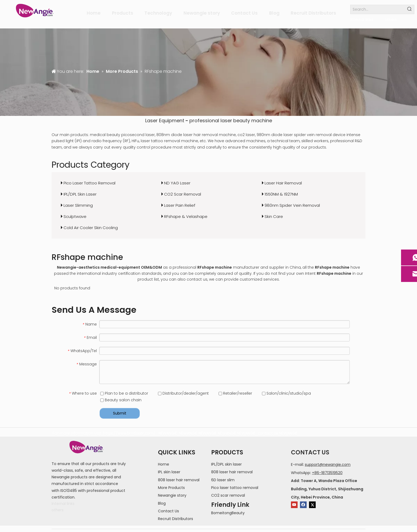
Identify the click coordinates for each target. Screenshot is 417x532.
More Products (171, 488)
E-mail (297, 465)
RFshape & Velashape (186, 216)
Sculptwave (75, 216)
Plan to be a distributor (124, 393)
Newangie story (172, 495)
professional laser (211, 121)
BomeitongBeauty (228, 513)
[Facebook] (303, 505)
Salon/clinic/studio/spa (286, 393)
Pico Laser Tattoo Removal (89, 183)
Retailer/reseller (235, 393)
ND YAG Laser (177, 183)
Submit (120, 413)
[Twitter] (312, 505)
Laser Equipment (165, 121)
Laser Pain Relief (180, 205)
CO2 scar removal (228, 495)
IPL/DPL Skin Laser (80, 194)
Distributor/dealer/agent (183, 393)
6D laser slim (223, 480)
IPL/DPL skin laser (226, 464)
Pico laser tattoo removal (235, 488)
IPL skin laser (169, 472)
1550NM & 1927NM (281, 194)
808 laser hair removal (179, 480)
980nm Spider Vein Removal (292, 205)
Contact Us (168, 511)
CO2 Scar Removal (183, 194)
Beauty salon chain (121, 400)
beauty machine (253, 121)
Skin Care (274, 216)
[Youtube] (294, 505)
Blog (162, 503)
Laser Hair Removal (283, 183)
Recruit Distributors (176, 519)
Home (164, 464)
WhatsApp (301, 473)
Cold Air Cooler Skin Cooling (91, 228)
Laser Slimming (78, 205)
